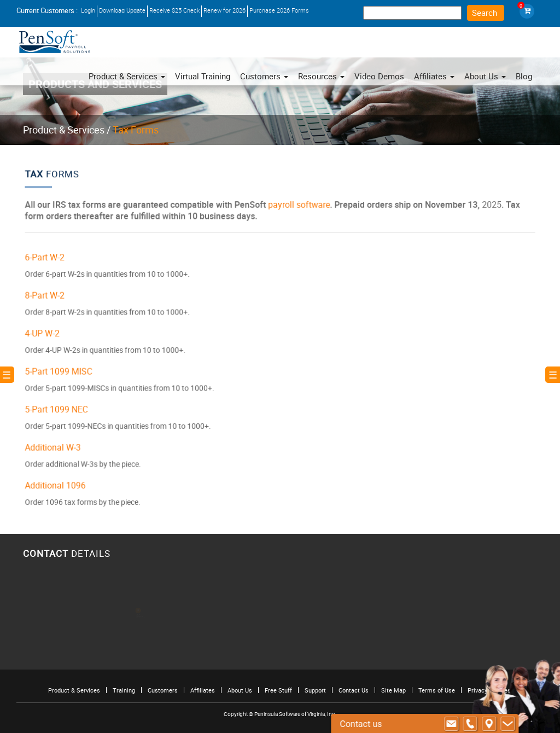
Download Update (122, 10)
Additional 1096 (62, 481)
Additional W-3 (59, 444)
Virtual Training (203, 76)
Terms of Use (437, 690)
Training (124, 690)
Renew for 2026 (224, 10)
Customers (163, 690)
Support (315, 690)
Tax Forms (136, 130)
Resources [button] (321, 76)
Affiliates (203, 690)
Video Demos (379, 76)
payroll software (299, 208)
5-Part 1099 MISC (65, 370)
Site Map (393, 690)
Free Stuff (278, 690)
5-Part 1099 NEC (63, 407)
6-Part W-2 (51, 260)
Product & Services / (67, 130)
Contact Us (354, 690)
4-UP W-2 (49, 333)
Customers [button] (264, 76)
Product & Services (127, 76)
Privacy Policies (489, 690)
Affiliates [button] (434, 76)
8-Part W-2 (51, 296)
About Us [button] (485, 76)
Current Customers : (47, 10)
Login (88, 10)
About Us (240, 690)
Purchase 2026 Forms (279, 10)
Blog (524, 76)
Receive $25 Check (174, 10)
